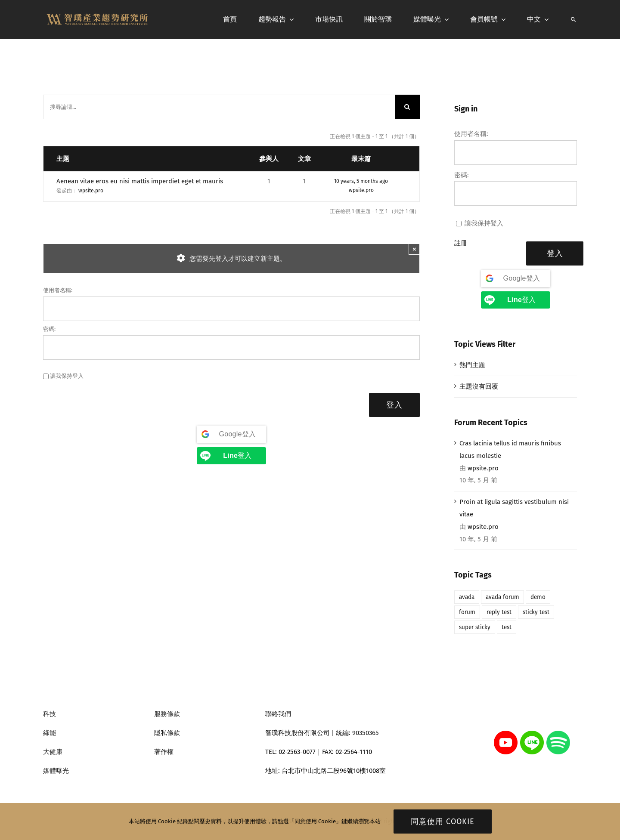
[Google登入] (232, 434)
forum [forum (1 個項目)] (467, 612)
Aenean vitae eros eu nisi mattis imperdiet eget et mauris (140, 181)
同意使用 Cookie (443, 821)
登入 (394, 405)
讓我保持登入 (67, 376)
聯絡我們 (278, 714)
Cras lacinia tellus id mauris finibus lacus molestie (510, 449)
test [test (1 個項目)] (507, 627)
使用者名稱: (58, 290)
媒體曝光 (56, 771)
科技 (50, 714)
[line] (532, 734)
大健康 (53, 752)
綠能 (50, 733)
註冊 (461, 243)
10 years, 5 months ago (361, 181)
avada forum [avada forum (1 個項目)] (502, 597)
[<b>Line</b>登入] (232, 456)
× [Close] (414, 249)
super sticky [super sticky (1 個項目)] (475, 627)
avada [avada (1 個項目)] (467, 597)
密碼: (49, 329)
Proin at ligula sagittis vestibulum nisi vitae (514, 508)
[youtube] (506, 734)
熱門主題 (472, 365)
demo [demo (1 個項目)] (538, 597)
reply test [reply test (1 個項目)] (499, 612)
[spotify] (558, 734)
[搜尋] (573, 19)
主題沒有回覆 (479, 386)
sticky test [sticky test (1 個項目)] (536, 612)
